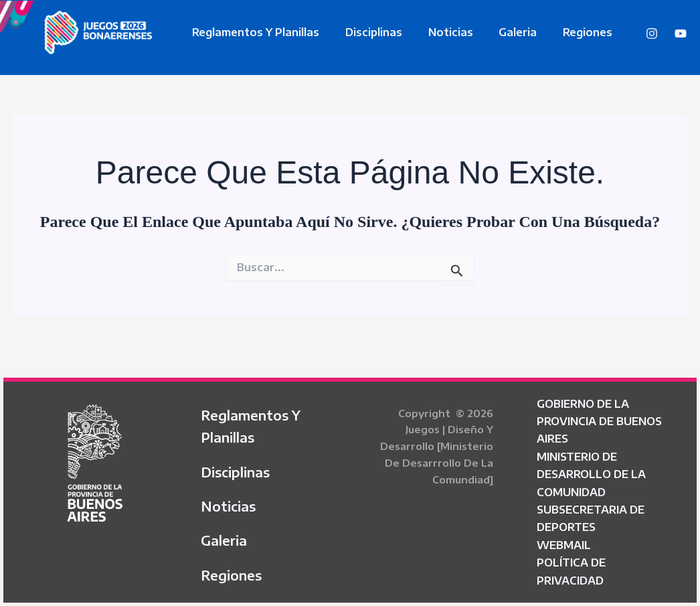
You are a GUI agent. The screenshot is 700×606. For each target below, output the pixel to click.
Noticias (439, 32)
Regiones (567, 32)
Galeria (502, 32)
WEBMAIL (564, 540)
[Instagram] (652, 33)
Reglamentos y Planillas (254, 32)
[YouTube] (681, 33)
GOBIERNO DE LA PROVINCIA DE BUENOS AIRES (599, 416)
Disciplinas (367, 32)
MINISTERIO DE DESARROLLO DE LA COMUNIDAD (591, 469)
